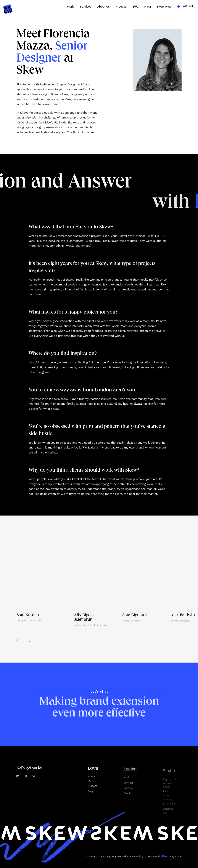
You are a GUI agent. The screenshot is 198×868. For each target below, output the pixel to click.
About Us (103, 7)
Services (86, 7)
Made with (165, 857)
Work (70, 7)
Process (121, 7)
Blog (135, 7)
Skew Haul (164, 7)
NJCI (147, 7)
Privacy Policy (135, 857)
